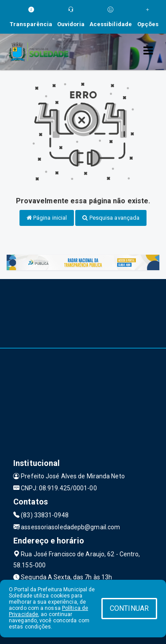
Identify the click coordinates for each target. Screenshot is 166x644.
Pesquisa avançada (111, 218)
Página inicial (47, 218)
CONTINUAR (129, 608)
